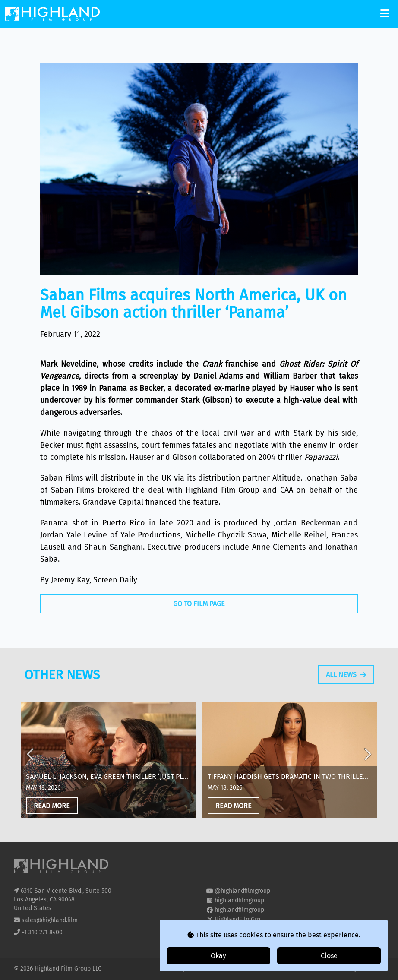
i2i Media (372, 969)
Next (367, 765)
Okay (218, 956)
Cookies (203, 969)
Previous (31, 765)
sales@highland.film (50, 920)
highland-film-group (242, 929)
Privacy (177, 969)
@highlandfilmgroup (242, 891)
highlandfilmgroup (239, 900)
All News (346, 679)
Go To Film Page (199, 604)
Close (329, 956)
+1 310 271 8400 (42, 932)
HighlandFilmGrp (237, 919)
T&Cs (225, 969)
